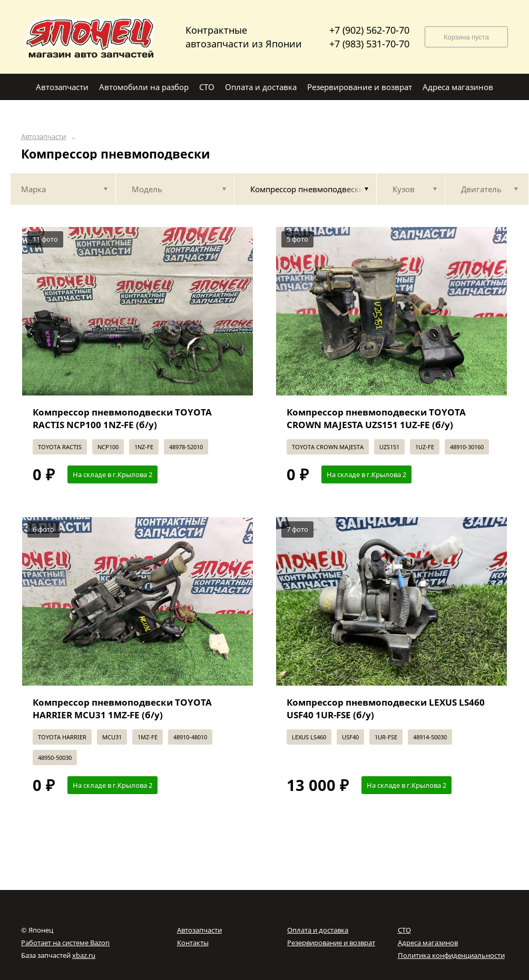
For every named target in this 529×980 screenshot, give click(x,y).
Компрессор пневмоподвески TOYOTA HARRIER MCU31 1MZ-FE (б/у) (122, 709)
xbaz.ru (84, 955)
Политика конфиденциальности (451, 955)
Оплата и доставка (318, 930)
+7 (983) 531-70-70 (369, 44)
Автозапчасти (43, 137)
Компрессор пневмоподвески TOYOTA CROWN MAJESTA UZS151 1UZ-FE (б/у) (376, 418)
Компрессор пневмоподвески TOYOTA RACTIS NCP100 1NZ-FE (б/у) (122, 418)
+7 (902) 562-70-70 (369, 30)
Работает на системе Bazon (65, 943)
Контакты (193, 943)
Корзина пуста (466, 37)
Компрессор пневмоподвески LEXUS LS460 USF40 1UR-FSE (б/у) (386, 709)
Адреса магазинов (428, 943)
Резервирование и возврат (331, 943)
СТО (404, 930)
